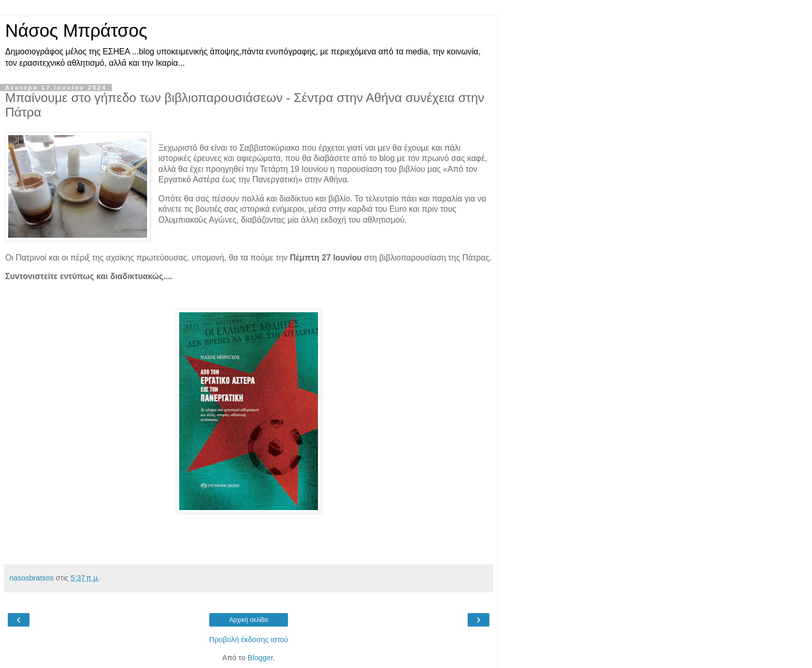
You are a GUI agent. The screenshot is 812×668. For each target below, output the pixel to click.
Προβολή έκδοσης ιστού (249, 640)
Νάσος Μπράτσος (76, 31)
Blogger (260, 658)
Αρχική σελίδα (249, 620)
